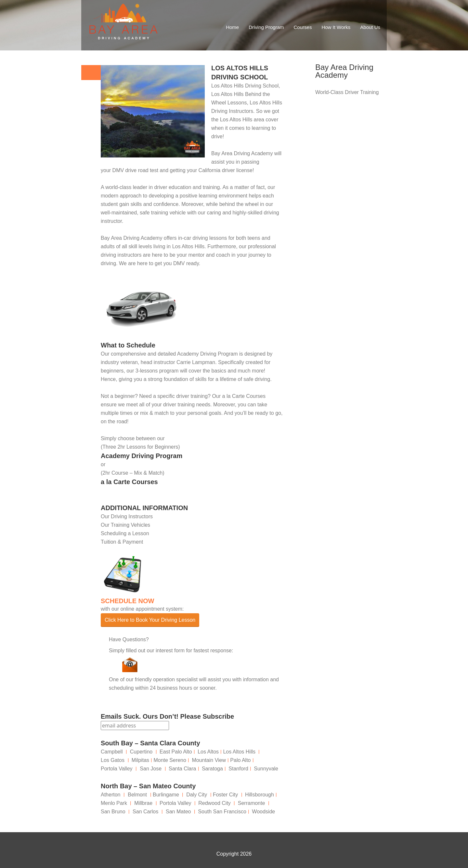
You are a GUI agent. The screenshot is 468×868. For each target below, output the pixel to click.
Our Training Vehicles (125, 525)
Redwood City (214, 803)
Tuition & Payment (122, 542)
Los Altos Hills (188, 246)
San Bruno (113, 812)
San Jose (151, 769)
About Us (370, 27)
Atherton (110, 795)
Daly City (197, 795)
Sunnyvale (266, 769)
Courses (303, 27)
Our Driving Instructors (127, 516)
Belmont (137, 795)
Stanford (238, 769)
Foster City (225, 795)
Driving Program (266, 27)
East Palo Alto (176, 752)
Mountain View (209, 760)
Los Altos (208, 752)
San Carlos (145, 812)
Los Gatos (113, 760)
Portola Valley (117, 769)
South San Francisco (222, 812)
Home (232, 27)
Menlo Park (114, 803)
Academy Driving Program (142, 456)
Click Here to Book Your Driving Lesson (150, 620)
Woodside (263, 812)
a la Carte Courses (129, 482)
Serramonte (252, 803)
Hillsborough (260, 795)
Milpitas (140, 760)
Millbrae (143, 803)
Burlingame (166, 795)
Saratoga (212, 769)
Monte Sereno (170, 760)
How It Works (336, 27)
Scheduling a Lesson (125, 533)
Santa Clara (182, 769)
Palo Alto (240, 760)
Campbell (112, 752)
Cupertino (141, 752)
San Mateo (178, 812)
